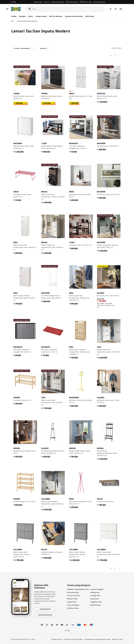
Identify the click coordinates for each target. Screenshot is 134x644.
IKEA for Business (56, 16)
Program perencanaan (58, 2)
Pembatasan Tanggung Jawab (73, 639)
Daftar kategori (95, 605)
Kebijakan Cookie (117, 639)
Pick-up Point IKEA (73, 596)
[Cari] (69, 9)
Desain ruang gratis (99, 2)
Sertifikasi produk (73, 608)
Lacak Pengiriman (73, 2)
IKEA (13, 21)
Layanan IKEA (72, 602)
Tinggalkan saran (96, 602)
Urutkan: (22, 48)
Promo (31, 16)
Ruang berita (94, 599)
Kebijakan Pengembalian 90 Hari (78, 589)
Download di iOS (45, 609)
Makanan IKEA (38, 2)
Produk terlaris (41, 16)
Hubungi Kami (95, 592)
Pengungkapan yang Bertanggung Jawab (97, 639)
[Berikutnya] (119, 56)
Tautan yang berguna (79, 585)
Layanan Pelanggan (97, 589)
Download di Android (45, 615)
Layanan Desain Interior (74, 16)
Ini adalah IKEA (95, 596)
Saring (43, 48)
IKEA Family (90, 16)
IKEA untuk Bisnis (73, 592)
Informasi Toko (87, 2)
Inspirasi (46, 2)
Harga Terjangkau (73, 605)
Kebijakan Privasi (57, 639)
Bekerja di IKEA (72, 599)
